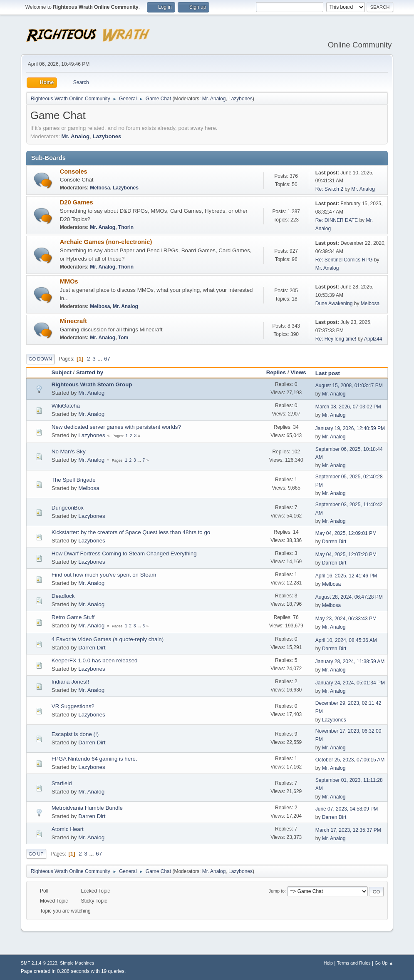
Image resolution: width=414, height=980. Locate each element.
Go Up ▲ (384, 963)
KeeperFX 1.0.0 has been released (95, 660)
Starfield (62, 783)
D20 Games (77, 202)
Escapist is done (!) (75, 734)
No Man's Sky (69, 451)
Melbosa (100, 188)
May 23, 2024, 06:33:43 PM (346, 619)
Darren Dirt (334, 542)
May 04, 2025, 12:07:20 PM (346, 555)
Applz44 (373, 339)
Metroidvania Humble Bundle (87, 808)
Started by (90, 372)
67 (107, 359)
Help (328, 963)
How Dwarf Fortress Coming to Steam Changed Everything (124, 553)
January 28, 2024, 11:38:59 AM (350, 662)
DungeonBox (68, 508)
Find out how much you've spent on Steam (104, 575)
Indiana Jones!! (70, 682)
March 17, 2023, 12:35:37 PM (348, 830)
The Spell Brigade (74, 480)
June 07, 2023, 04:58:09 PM (347, 809)
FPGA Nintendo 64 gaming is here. (94, 759)
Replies (276, 372)
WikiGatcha (66, 406)
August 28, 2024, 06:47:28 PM (349, 597)
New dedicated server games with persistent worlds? (116, 427)
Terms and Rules (354, 963)
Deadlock (63, 596)
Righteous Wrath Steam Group (92, 384)
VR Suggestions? (73, 706)
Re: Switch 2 (329, 189)
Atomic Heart (68, 829)
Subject (62, 372)
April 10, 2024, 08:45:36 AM (346, 640)
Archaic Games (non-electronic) (106, 242)
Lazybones (240, 99)
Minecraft (73, 321)
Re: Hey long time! (336, 339)
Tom (123, 338)
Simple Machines (77, 963)
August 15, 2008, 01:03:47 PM (349, 386)
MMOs (69, 281)
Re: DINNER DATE (337, 220)
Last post (331, 373)
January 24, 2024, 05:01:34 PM (350, 683)
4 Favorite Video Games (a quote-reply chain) (108, 639)
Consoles (74, 172)
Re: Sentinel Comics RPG (344, 260)
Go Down (40, 359)
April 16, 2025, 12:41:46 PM (346, 576)
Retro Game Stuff (73, 617)
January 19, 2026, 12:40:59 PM (350, 428)
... (100, 359)
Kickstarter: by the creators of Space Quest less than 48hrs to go (131, 532)
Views (298, 372)
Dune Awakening (335, 303)
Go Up (36, 854)
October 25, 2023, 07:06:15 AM (350, 760)
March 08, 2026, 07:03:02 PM (348, 407)
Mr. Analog (214, 99)
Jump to (277, 891)
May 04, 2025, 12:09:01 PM (346, 533)
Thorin (126, 227)
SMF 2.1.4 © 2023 (39, 963)
